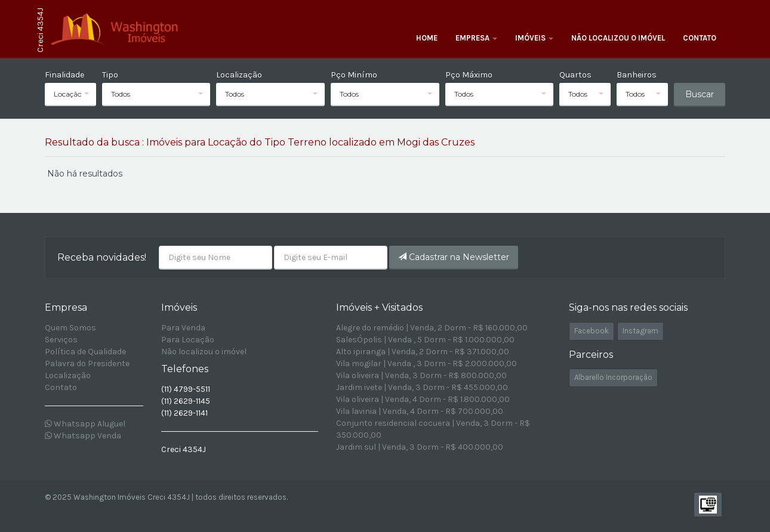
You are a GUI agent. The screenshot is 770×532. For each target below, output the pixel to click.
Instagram (640, 331)
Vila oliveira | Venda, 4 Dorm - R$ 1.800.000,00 (423, 399)
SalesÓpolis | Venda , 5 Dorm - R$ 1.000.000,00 (425, 340)
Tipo (110, 75)
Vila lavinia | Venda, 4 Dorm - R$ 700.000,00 (420, 411)
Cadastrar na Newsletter (454, 257)
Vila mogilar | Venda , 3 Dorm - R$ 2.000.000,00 (426, 364)
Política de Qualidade (85, 352)
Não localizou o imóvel (618, 38)
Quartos (575, 75)
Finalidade (64, 75)
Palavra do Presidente (87, 364)
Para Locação (188, 340)
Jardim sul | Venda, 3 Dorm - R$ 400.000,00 (420, 447)
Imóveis (534, 38)
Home (427, 38)
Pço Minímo (354, 75)
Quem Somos (70, 328)
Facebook (592, 331)
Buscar (700, 94)
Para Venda (183, 328)
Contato (700, 38)
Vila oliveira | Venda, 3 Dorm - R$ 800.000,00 (421, 375)
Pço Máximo (469, 75)
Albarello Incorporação (613, 377)
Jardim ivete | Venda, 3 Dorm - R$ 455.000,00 (422, 387)
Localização (239, 75)
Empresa (476, 38)
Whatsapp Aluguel (85, 424)
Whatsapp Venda (83, 436)
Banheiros (637, 75)
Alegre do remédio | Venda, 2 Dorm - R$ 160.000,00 (432, 328)
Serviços (61, 340)
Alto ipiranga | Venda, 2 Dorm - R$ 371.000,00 (423, 352)
